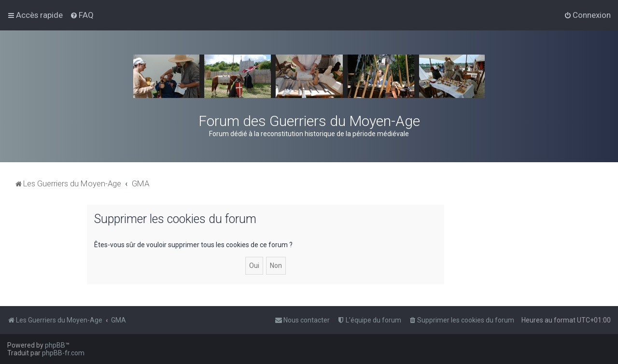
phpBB (55, 345)
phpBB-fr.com (63, 353)
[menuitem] (82, 15)
